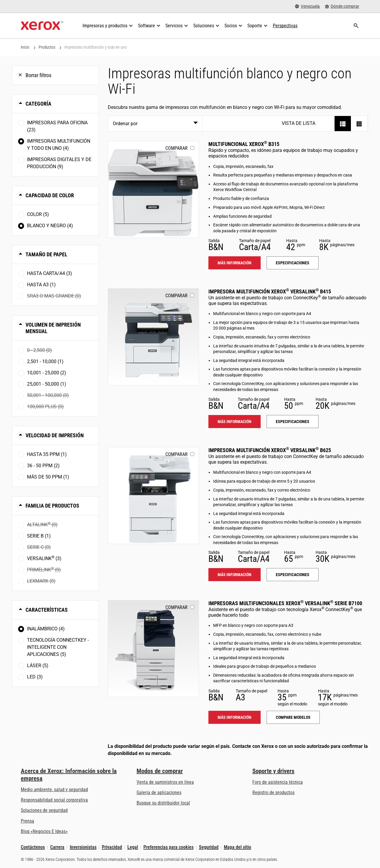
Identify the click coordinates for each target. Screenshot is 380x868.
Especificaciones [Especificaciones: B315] (293, 263)
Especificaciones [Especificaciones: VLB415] (293, 422)
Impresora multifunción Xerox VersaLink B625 (270, 450)
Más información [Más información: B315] (235, 263)
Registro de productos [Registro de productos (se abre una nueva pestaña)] (273, 793)
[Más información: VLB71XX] (153, 649)
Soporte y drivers (273, 771)
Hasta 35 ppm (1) (47, 454)
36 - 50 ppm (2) (43, 466)
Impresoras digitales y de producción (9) (59, 163)
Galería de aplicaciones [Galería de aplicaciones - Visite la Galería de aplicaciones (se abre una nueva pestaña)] (159, 793)
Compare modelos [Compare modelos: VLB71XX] (293, 717)
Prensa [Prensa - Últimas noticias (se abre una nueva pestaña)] (27, 821)
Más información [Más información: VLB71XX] (235, 717)
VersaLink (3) (44, 558)
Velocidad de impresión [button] (55, 435)
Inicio (25, 47)
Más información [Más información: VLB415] (235, 422)
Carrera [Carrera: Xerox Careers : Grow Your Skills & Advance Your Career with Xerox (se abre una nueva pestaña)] (57, 847)
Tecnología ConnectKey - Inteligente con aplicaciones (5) (58, 647)
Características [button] (47, 610)
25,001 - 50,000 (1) (47, 384)
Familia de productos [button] (52, 506)
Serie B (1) (39, 536)
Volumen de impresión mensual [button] (53, 328)
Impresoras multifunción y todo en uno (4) (59, 145)
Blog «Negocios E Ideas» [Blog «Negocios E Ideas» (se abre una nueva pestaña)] (44, 831)
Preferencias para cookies (168, 847)
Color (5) (38, 214)
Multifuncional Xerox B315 (244, 144)
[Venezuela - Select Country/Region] (307, 6)
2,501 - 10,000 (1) (45, 361)
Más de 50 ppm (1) (48, 477)
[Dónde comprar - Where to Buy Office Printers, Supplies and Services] (342, 6)
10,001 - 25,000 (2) (47, 373)
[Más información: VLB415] (153, 337)
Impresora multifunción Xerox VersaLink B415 (270, 291)
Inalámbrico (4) (46, 629)
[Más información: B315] (153, 189)
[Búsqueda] (356, 26)
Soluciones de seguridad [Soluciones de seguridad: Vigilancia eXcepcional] (44, 810)
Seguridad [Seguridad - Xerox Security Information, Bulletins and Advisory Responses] (209, 847)
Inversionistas (83, 847)
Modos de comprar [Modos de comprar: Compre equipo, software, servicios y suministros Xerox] (160, 771)
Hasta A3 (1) (41, 285)
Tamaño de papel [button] (46, 254)
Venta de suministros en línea (165, 782)
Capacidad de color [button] (50, 195)
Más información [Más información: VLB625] (235, 575)
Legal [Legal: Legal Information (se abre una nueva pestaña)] (133, 847)
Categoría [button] (38, 104)
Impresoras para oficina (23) (57, 126)
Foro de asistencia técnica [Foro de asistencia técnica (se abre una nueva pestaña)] (278, 782)
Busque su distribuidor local (163, 803)
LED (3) (35, 677)
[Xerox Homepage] (42, 26)
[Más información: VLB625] (153, 496)
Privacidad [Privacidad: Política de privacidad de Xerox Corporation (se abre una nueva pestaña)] (112, 847)
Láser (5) (38, 666)
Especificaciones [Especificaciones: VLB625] (293, 575)
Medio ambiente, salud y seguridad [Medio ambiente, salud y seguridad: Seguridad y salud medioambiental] (54, 790)
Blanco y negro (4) (50, 226)
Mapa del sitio (237, 847)
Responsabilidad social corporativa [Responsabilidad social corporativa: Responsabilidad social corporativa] (54, 800)
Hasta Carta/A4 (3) (50, 273)
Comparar (176, 148)
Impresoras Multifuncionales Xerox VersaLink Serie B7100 (285, 603)
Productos (47, 47)
